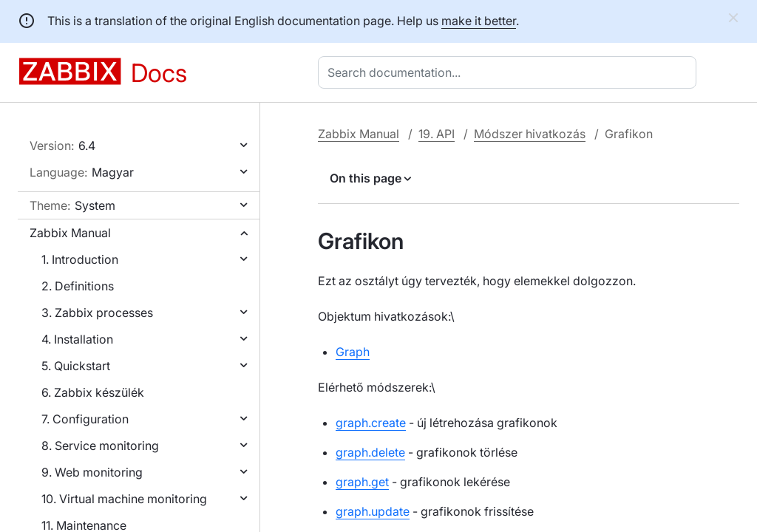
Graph (353, 352)
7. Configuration (85, 419)
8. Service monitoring (100, 446)
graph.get (362, 482)
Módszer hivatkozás (530, 134)
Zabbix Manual (70, 233)
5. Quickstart (76, 366)
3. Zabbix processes (97, 313)
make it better (479, 21)
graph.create (371, 423)
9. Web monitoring (92, 472)
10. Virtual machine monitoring (124, 499)
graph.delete (370, 452)
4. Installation (77, 339)
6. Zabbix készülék (93, 392)
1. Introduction (80, 259)
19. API (437, 134)
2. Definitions (78, 286)
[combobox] (510, 72)
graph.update (373, 511)
